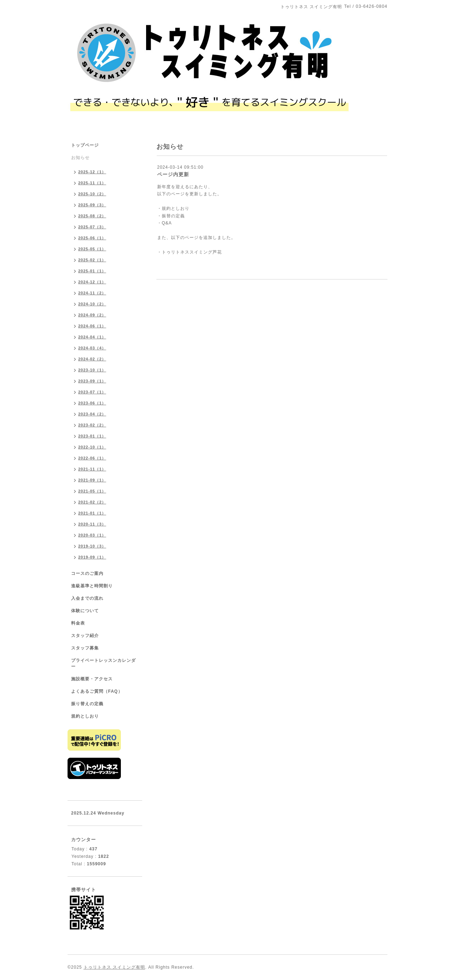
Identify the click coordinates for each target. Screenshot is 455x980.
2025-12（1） (92, 172)
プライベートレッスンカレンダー (103, 663)
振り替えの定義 (87, 704)
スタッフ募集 (85, 648)
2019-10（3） (92, 546)
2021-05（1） (92, 491)
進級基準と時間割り (92, 586)
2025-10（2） (92, 194)
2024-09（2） (92, 315)
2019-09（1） (92, 557)
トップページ (85, 145)
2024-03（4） (92, 348)
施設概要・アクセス (92, 679)
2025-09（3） (92, 205)
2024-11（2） (92, 293)
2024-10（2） (92, 304)
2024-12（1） (92, 282)
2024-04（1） (92, 337)
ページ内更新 (173, 174)
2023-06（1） (92, 403)
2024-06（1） (92, 326)
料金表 (78, 623)
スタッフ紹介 (85, 636)
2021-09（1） (92, 480)
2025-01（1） (92, 271)
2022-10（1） (92, 447)
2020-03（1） (92, 535)
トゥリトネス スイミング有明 (114, 967)
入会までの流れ (87, 598)
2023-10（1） (92, 370)
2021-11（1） (92, 469)
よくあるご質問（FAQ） (97, 691)
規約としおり (85, 716)
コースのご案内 (87, 573)
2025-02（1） (92, 260)
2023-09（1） (92, 381)
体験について (85, 611)
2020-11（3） (92, 524)
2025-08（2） (92, 216)
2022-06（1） (92, 458)
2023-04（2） (92, 414)
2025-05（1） (92, 249)
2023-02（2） (92, 425)
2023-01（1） (92, 436)
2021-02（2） (92, 502)
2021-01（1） (92, 513)
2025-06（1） (92, 238)
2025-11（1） (92, 183)
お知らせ (80, 158)
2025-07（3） (92, 227)
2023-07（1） (92, 392)
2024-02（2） (92, 359)
